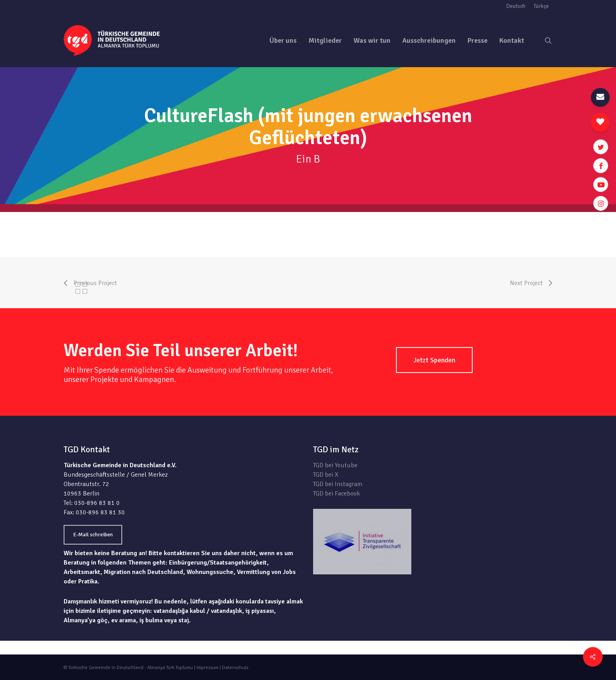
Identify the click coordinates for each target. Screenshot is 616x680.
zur (548, 217)
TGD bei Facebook (336, 494)
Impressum (207, 668)
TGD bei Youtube (335, 465)
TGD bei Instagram (338, 484)
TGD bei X (326, 475)
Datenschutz (235, 668)
